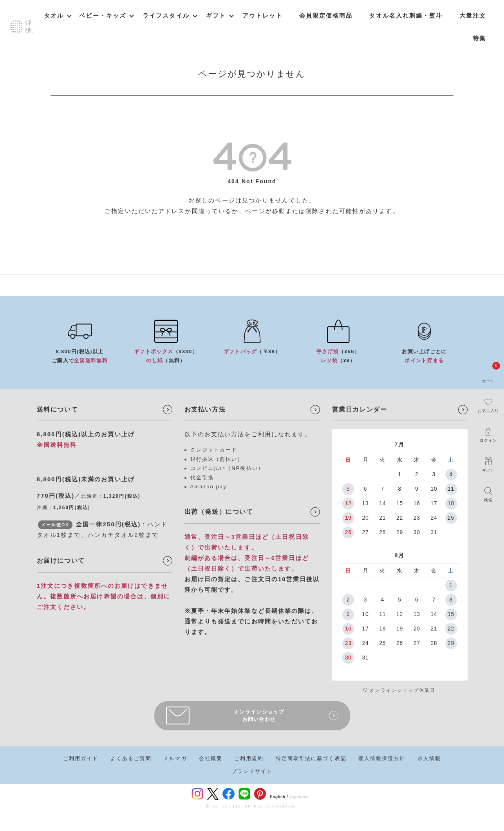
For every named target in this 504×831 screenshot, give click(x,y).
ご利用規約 (249, 758)
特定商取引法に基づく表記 (311, 758)
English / (279, 797)
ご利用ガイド (81, 758)
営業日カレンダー (360, 409)
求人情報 (429, 758)
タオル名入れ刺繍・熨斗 (406, 15)
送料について (58, 409)
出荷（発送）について (219, 512)
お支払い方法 (205, 409)
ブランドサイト (252, 771)
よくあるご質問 (131, 758)
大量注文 (473, 15)
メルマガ (175, 758)
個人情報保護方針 (382, 758)
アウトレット (263, 15)
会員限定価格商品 (326, 15)
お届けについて (61, 561)
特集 (479, 38)
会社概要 (211, 758)
